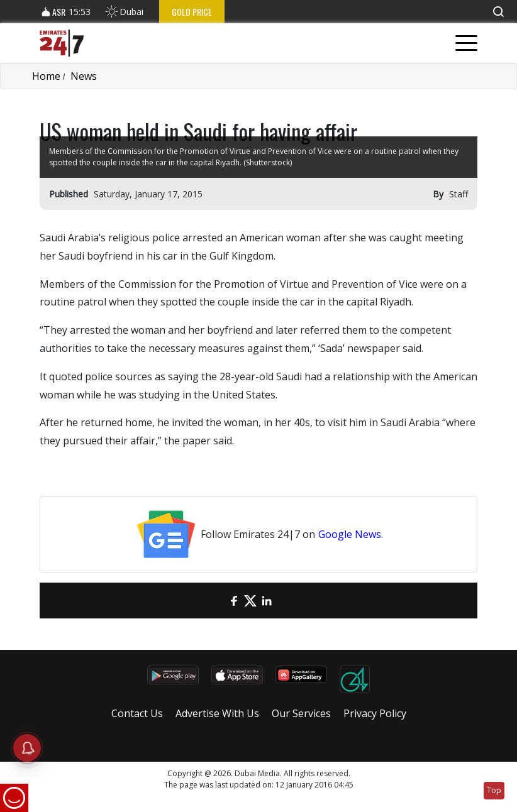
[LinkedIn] (267, 601)
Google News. (351, 534)
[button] (498, 12)
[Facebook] (234, 601)
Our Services (301, 713)
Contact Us (137, 713)
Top (494, 790)
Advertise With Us (217, 713)
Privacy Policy (375, 713)
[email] (218, 601)
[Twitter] (250, 601)
